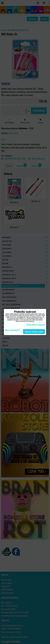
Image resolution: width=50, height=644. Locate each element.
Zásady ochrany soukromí (36, 325)
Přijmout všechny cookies (34, 332)
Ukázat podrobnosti (12, 330)
